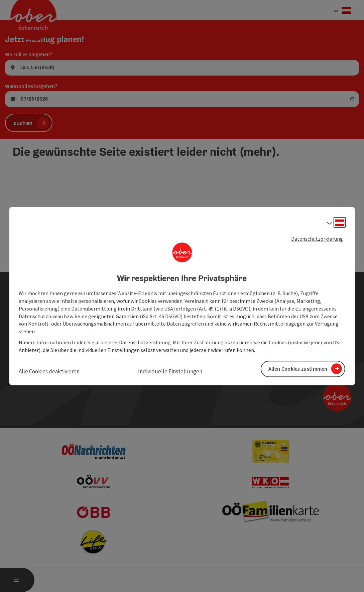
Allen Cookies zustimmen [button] (298, 369)
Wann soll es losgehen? (31, 86)
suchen (23, 123)
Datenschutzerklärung (317, 239)
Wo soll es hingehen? (29, 54)
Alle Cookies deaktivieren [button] (49, 371)
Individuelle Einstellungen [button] (170, 371)
